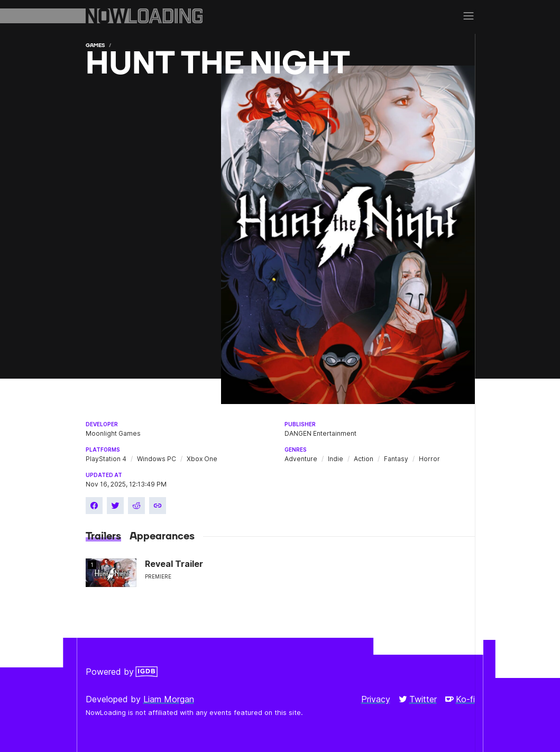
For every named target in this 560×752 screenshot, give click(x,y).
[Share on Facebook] (94, 506)
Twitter (418, 699)
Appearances (162, 536)
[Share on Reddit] (136, 506)
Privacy (376, 699)
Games (95, 45)
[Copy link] (158, 506)
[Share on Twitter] (115, 506)
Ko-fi (460, 699)
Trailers (103, 536)
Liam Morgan (169, 699)
